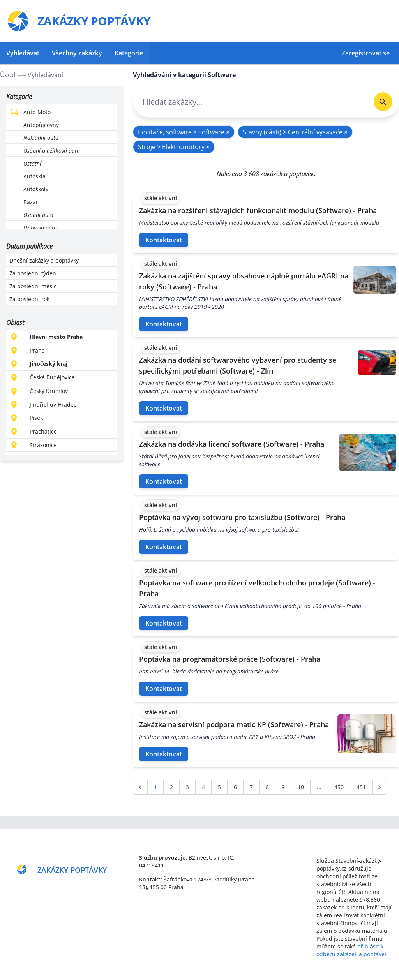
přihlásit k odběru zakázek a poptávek (352, 950)
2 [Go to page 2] (171, 787)
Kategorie (129, 53)
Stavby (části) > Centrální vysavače (295, 132)
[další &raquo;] (380, 787)
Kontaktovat (164, 240)
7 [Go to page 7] (251, 787)
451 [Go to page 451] (361, 787)
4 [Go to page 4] (203, 787)
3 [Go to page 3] (187, 787)
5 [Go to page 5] (219, 787)
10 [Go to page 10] (301, 787)
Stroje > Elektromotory (174, 147)
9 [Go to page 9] (283, 787)
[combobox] (250, 102)
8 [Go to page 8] (267, 787)
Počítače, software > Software (184, 132)
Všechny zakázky (77, 53)
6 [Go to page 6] (235, 787)
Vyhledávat (23, 53)
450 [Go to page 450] (339, 787)
